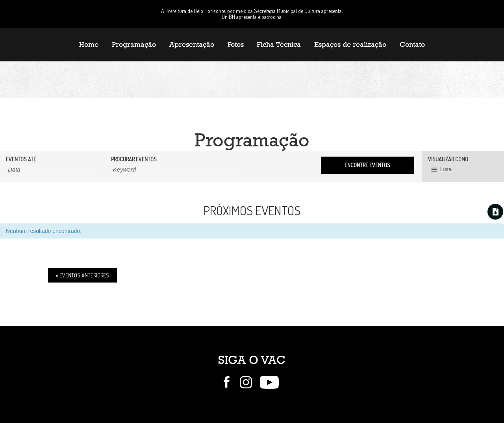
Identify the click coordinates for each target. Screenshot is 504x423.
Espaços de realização (350, 44)
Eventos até (21, 159)
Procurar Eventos (134, 159)
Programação (134, 44)
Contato (412, 44)
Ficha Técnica (279, 44)
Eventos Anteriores (82, 275)
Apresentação (192, 44)
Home (89, 44)
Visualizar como (448, 159)
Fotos (236, 44)
